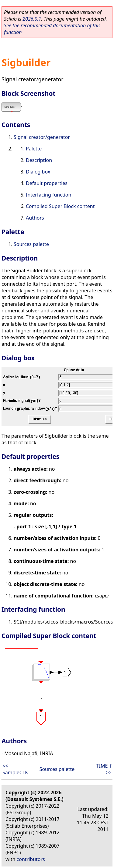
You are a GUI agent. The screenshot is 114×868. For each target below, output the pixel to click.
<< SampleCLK (15, 769)
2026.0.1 (32, 19)
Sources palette (31, 244)
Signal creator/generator (42, 137)
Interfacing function (48, 195)
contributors (31, 859)
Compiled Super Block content (60, 206)
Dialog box (38, 172)
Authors (35, 218)
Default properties (47, 183)
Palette (34, 149)
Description (39, 160)
